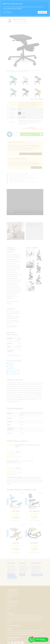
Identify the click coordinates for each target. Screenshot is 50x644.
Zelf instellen (7, 12)
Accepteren (42, 12)
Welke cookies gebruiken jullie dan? (12, 8)
